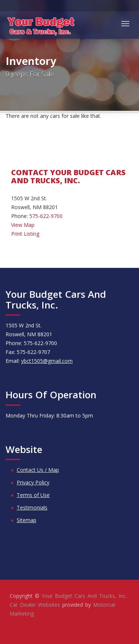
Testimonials (32, 507)
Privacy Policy (33, 482)
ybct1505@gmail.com (47, 361)
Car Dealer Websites (35, 605)
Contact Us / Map (38, 470)
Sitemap (27, 520)
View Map (23, 225)
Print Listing (25, 234)
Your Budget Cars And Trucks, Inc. (84, 596)
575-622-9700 (46, 216)
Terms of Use (33, 495)
